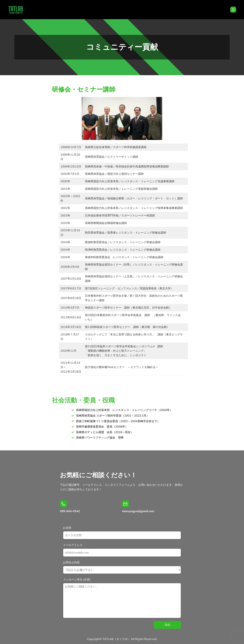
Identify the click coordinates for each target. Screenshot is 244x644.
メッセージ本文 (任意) (122, 598)
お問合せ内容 (122, 567)
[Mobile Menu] (233, 10)
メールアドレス (122, 550)
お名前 (122, 533)
